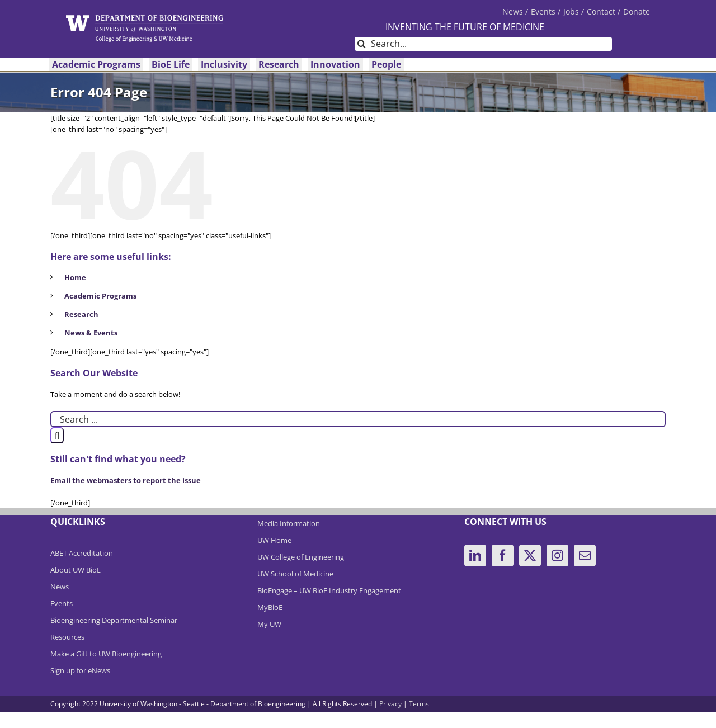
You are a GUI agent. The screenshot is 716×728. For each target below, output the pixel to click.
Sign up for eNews (80, 670)
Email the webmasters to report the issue (126, 480)
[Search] (362, 44)
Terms (419, 704)
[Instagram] (557, 556)
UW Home (274, 540)
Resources (67, 637)
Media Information (289, 523)
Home (75, 277)
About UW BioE (76, 570)
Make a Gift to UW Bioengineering (106, 654)
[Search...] (483, 44)
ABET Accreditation (82, 553)
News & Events (91, 333)
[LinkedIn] (475, 556)
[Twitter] (530, 556)
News (60, 587)
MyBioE (270, 607)
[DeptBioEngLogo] (145, 18)
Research (81, 314)
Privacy (390, 704)
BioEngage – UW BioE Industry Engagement (329, 590)
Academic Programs (100, 296)
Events (62, 603)
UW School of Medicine (295, 574)
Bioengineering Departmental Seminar (114, 620)
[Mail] (585, 556)
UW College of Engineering (301, 557)
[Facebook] (503, 556)
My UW (269, 624)
